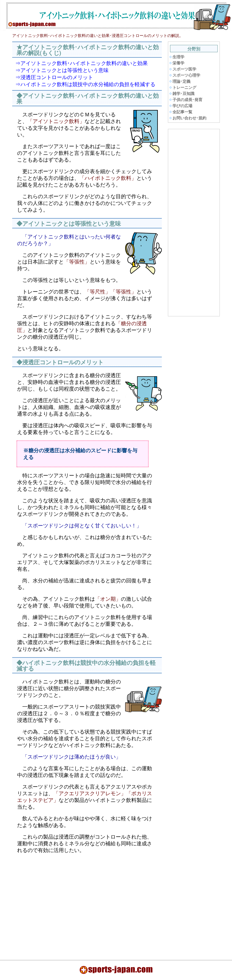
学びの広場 (182, 106)
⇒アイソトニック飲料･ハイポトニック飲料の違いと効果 (82, 63)
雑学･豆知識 (183, 94)
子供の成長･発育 (187, 100)
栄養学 (178, 63)
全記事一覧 (182, 112)
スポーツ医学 (184, 69)
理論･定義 (181, 81)
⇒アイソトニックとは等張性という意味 (62, 70)
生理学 (178, 57)
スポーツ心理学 (186, 75)
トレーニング (184, 87)
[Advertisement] (65, 903)
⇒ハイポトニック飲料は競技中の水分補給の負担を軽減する (85, 84)
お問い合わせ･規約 (189, 118)
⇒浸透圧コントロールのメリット (54, 77)
